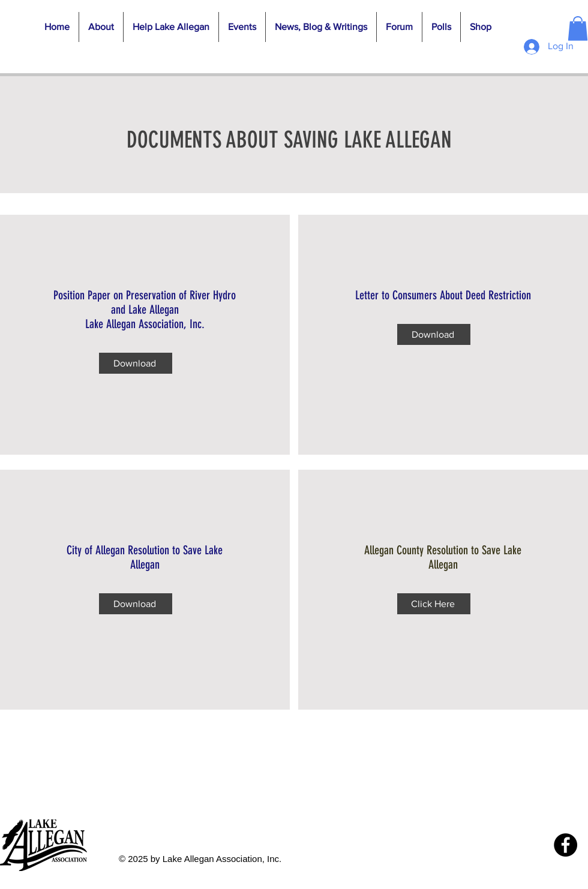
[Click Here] (434, 604)
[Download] (136, 363)
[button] (101, 27)
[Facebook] (565, 845)
